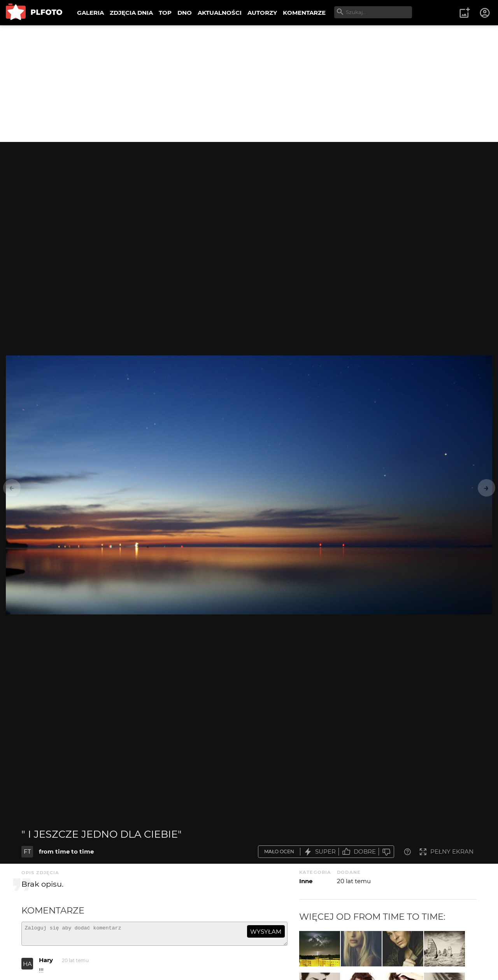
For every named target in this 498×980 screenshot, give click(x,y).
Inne (306, 881)
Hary (46, 963)
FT (27, 851)
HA (27, 967)
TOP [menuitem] (165, 13)
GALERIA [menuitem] (90, 13)
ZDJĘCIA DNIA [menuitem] (131, 13)
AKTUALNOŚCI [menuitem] (220, 13)
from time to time (66, 851)
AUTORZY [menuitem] (262, 13)
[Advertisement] (249, 84)
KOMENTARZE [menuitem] (304, 13)
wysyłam (266, 932)
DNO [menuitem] (185, 13)
